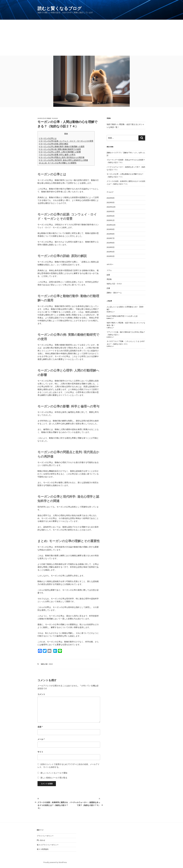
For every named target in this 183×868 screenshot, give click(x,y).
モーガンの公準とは (48, 138)
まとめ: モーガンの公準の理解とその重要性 (58, 163)
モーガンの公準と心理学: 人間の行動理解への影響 (60, 152)
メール (41, 739)
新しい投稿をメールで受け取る (54, 778)
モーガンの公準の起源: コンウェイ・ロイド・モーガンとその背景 (66, 141)
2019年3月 (111, 256)
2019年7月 (111, 238)
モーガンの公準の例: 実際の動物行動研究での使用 (60, 149)
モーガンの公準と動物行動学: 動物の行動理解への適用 (62, 146)
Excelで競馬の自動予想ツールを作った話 (122, 316)
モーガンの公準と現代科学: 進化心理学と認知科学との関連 (63, 160)
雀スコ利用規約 (43, 849)
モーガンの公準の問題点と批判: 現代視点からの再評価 (62, 157)
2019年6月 (111, 243)
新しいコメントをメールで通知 (54, 773)
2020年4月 (111, 216)
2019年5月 (111, 247)
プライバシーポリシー (45, 836)
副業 (108, 275)
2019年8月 (111, 234)
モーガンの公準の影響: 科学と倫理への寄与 (57, 155)
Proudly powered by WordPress (55, 862)
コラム (109, 270)
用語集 (109, 279)
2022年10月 (111, 207)
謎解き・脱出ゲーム (114, 293)
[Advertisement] (91, 38)
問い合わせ (41, 840)
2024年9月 (111, 198)
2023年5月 (111, 203)
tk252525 (55, 118)
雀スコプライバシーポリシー (48, 845)
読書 (108, 288)
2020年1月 (111, 220)
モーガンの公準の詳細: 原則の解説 (54, 144)
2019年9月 (111, 229)
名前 (40, 727)
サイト (40, 752)
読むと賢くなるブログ (59, 8)
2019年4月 (111, 252)
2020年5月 (111, 211)
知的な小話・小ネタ (47, 664)
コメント (41, 694)
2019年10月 (111, 225)
